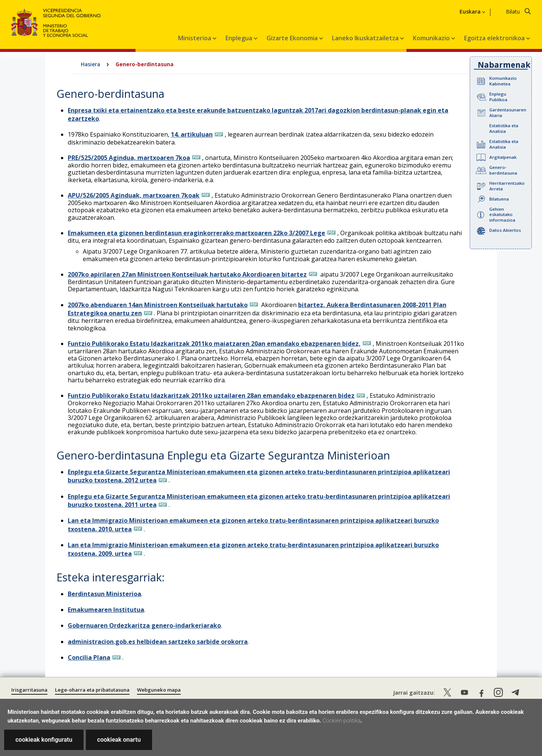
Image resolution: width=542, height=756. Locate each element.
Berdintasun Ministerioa (104, 594)
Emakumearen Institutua (106, 610)
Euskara (470, 12)
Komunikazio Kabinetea (503, 81)
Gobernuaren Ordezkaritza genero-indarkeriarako (144, 625)
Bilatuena (499, 199)
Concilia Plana (89, 657)
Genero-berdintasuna (503, 170)
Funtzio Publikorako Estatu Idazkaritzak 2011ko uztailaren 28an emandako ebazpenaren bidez (211, 395)
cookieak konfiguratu (44, 740)
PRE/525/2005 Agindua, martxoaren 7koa (129, 158)
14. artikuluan (192, 134)
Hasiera (91, 64)
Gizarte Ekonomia (293, 38)
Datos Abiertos (505, 230)
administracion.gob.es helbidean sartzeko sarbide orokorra (158, 642)
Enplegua (240, 38)
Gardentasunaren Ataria (508, 113)
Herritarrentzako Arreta (507, 186)
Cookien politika (342, 721)
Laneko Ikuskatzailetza (366, 38)
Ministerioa (195, 38)
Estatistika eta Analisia (504, 128)
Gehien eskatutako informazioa (502, 215)
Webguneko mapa (159, 690)
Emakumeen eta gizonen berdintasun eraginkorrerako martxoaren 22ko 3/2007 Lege (196, 233)
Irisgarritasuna (29, 690)
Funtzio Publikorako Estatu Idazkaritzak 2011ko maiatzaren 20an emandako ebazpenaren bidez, (214, 344)
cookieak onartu (119, 740)
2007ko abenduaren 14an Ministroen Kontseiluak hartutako (158, 305)
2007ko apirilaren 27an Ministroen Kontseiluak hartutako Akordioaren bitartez (187, 274)
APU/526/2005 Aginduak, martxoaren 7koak (134, 195)
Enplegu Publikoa (498, 97)
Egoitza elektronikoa (495, 38)
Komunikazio (432, 38)
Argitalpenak (503, 157)
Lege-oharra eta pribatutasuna (92, 690)
